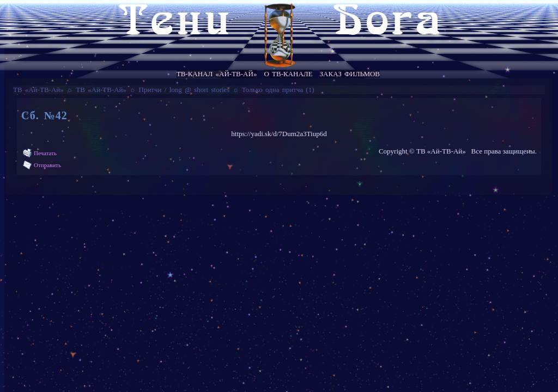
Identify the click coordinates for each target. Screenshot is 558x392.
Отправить (47, 165)
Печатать (45, 153)
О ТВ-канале (288, 74)
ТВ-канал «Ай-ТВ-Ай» (217, 74)
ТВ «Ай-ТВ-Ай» (38, 90)
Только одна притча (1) (278, 90)
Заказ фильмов (350, 74)
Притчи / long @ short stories (184, 90)
